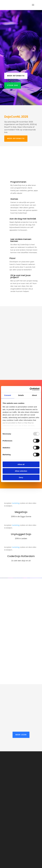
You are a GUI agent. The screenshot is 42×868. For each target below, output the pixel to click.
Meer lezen (21, 735)
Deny (21, 477)
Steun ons (13, 85)
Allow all (21, 464)
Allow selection (21, 471)
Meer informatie (16, 76)
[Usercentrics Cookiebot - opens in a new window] (30, 389)
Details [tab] (21, 395)
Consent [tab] (8, 395)
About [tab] (34, 395)
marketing (16, 503)
